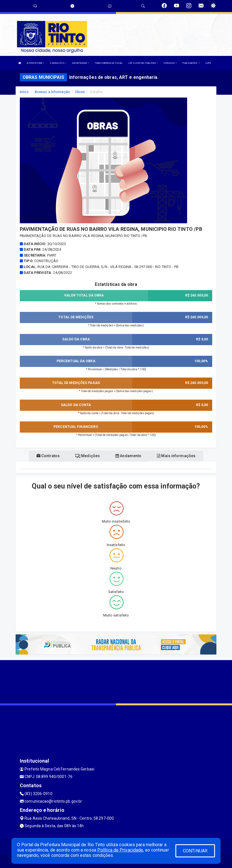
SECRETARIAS (80, 63)
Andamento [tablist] (128, 456)
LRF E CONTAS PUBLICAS (143, 63)
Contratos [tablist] (48, 456)
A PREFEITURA (35, 63)
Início (24, 92)
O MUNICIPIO (58, 63)
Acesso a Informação (52, 92)
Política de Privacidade (120, 850)
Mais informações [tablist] (176, 456)
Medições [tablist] (88, 456)
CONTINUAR (195, 851)
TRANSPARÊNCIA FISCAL (109, 63)
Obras (80, 92)
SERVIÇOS (170, 63)
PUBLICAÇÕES (191, 63)
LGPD (208, 63)
